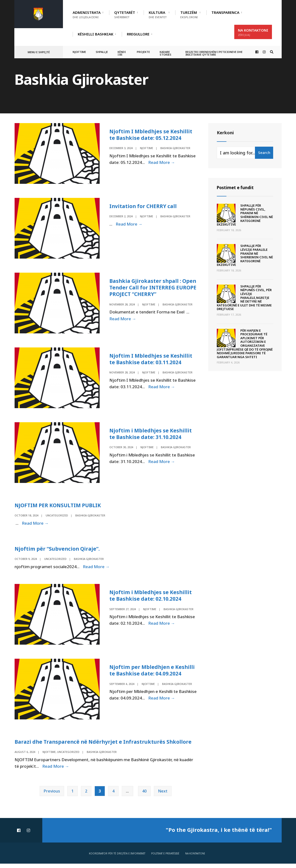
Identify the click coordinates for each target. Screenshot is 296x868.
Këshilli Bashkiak (96, 34)
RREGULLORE (138, 34)
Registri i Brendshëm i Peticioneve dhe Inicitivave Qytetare (214, 53)
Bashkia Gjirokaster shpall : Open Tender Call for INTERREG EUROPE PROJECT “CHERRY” (151, 288)
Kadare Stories (165, 53)
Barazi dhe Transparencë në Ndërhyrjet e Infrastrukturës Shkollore (106, 746)
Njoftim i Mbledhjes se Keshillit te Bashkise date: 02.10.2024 (152, 598)
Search (264, 152)
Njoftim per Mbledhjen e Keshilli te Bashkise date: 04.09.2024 (153, 674)
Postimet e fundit (236, 187)
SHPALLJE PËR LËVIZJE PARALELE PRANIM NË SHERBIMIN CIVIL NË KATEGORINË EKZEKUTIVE (245, 255)
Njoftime (79, 52)
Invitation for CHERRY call (144, 206)
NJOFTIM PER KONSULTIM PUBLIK (60, 507)
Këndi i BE (122, 53)
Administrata (87, 14)
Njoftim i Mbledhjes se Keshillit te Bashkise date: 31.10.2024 (152, 435)
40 (144, 795)
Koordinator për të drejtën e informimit (117, 858)
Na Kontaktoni (253, 32)
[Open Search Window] (271, 52)
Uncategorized (57, 518)
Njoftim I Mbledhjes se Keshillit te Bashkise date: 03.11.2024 (152, 360)
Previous (52, 795)
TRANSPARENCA (225, 12)
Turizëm (189, 14)
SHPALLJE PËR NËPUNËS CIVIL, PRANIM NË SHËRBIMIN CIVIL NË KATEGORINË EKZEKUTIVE (245, 215)
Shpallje (102, 52)
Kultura (158, 14)
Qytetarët (125, 14)
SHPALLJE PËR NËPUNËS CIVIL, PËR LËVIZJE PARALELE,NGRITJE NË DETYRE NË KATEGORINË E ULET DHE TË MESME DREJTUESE (244, 298)
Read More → (161, 162)
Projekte (143, 52)
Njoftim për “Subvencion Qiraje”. (59, 551)
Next (163, 795)
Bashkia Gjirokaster (175, 148)
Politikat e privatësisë (165, 858)
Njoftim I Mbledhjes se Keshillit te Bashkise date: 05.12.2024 (152, 134)
